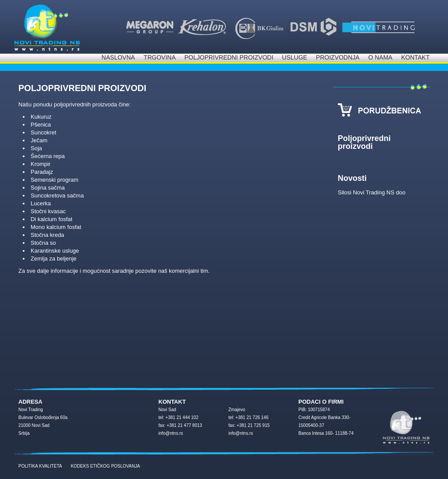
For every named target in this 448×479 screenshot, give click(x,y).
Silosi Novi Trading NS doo (372, 192)
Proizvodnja (338, 57)
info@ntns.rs (171, 433)
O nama (380, 57)
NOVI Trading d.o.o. (47, 27)
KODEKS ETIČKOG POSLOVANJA (105, 466)
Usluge (295, 57)
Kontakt (415, 57)
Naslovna (118, 57)
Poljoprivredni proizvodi (229, 57)
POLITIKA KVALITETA (40, 466)
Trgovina (159, 57)
